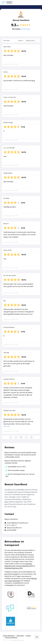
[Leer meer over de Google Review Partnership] (31, 608)
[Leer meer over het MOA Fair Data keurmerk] (31, 594)
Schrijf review (25, 29)
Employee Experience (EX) (14, 568)
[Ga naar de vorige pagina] (16, 437)
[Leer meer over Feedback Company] (11, 608)
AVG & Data (20, 636)
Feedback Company (18, 640)
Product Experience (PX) (25, 566)
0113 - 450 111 (12, 525)
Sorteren (21, 41)
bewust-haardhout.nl (14, 528)
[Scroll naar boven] (37, 637)
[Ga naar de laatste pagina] (31, 437)
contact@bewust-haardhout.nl (18, 523)
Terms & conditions (11, 637)
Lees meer (7, 426)
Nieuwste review (31, 41)
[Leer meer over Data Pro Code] (11, 594)
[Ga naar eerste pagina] (11, 437)
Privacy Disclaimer (9, 636)
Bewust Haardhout (21, 20)
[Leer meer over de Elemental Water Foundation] (11, 621)
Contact (28, 636)
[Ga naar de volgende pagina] (26, 437)
